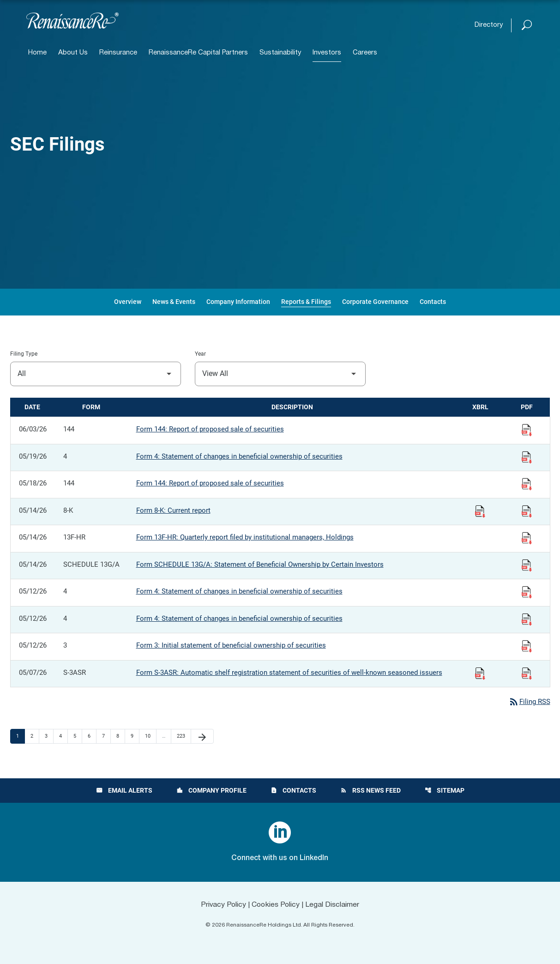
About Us (73, 53)
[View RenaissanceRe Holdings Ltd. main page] (72, 21)
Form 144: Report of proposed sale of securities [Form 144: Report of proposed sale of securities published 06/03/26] (210, 429)
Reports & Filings (306, 302)
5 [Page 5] (78, 736)
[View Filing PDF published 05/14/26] (527, 511)
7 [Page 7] (106, 736)
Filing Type (24, 354)
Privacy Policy (223, 905)
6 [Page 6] (92, 736)
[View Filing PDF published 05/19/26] (527, 457)
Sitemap (445, 791)
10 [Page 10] (150, 736)
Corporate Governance (375, 302)
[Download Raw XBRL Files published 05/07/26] (480, 673)
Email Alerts (124, 791)
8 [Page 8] (120, 736)
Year (200, 354)
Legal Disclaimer (333, 905)
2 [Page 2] (35, 736)
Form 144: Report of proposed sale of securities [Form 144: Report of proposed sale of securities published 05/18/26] (210, 483)
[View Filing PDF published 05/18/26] (527, 484)
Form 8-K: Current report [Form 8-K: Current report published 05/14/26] (173, 510)
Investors (327, 53)
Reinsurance (118, 53)
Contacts (433, 302)
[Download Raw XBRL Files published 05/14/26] (480, 511)
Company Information (238, 302)
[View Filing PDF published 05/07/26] (527, 673)
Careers (365, 53)
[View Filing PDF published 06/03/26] (527, 430)
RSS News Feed (370, 791)
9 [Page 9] (135, 736)
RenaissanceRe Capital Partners (198, 53)
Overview (128, 302)
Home (37, 53)
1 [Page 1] (20, 736)
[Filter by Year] (280, 374)
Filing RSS (529, 702)
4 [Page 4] (63, 736)
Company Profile (211, 791)
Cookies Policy (276, 905)
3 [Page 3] (49, 736)
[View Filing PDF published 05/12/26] (527, 592)
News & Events (174, 302)
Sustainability (280, 53)
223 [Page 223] (182, 736)
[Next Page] (202, 737)
